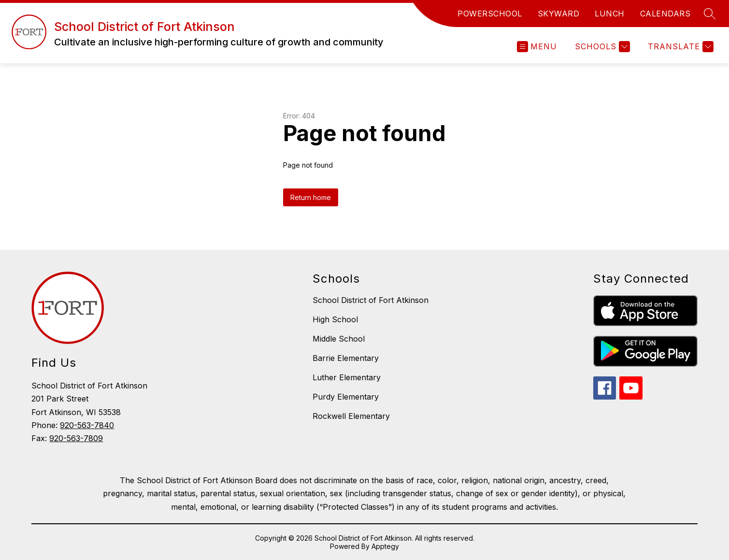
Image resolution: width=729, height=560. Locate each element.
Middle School (339, 339)
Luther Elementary (347, 377)
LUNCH (610, 14)
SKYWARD (559, 14)
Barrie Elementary (346, 358)
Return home (311, 197)
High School (335, 319)
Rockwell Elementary (351, 416)
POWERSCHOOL (490, 14)
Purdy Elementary (346, 397)
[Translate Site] (679, 47)
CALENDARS (665, 14)
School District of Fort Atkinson (371, 300)
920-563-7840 (87, 425)
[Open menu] (537, 47)
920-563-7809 (76, 438)
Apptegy (385, 546)
